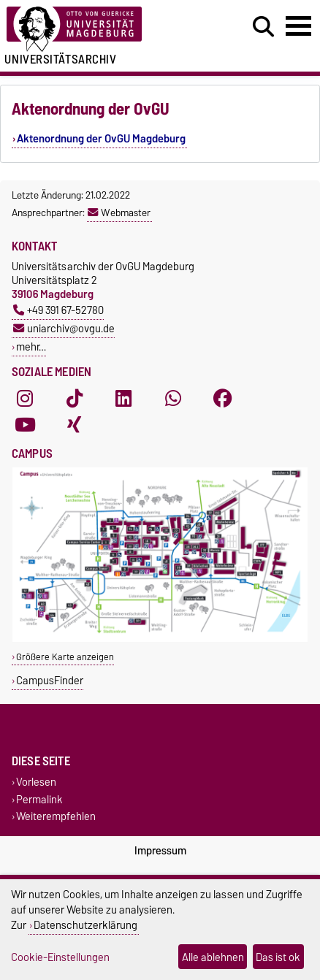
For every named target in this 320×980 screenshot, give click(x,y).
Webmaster (119, 213)
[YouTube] (25, 424)
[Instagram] (25, 398)
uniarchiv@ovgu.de (64, 328)
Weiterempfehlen (56, 816)
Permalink (39, 799)
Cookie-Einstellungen (60, 957)
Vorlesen (36, 782)
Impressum (160, 851)
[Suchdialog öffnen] (263, 27)
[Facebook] (223, 398)
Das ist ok (278, 957)
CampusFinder (50, 680)
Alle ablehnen (213, 957)
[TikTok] (75, 398)
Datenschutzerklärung (85, 925)
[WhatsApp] (173, 398)
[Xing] (75, 424)
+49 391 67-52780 (58, 310)
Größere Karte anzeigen (65, 657)
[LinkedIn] (123, 398)
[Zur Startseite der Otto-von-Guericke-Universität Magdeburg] (98, 30)
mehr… (31, 347)
